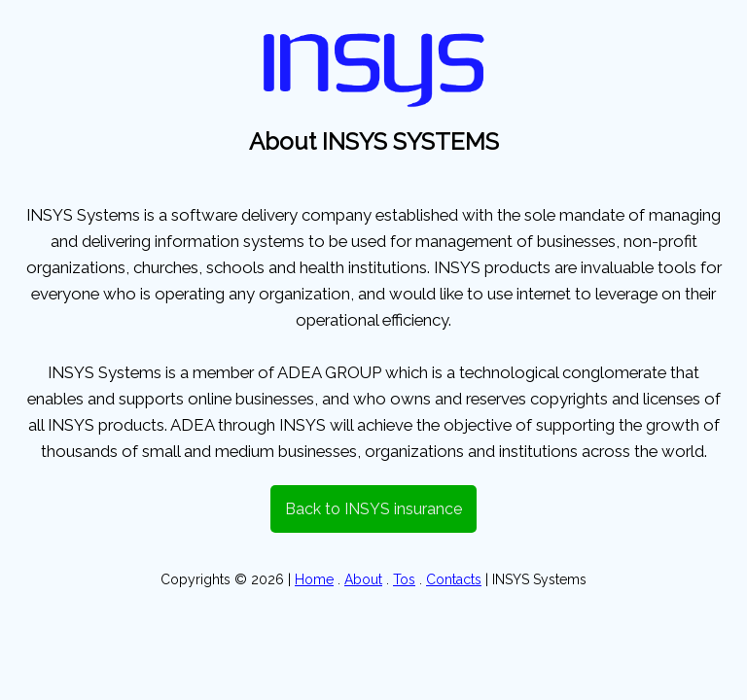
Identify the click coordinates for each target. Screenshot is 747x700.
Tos (404, 579)
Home (314, 579)
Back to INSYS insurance (373, 509)
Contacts (454, 579)
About (363, 579)
